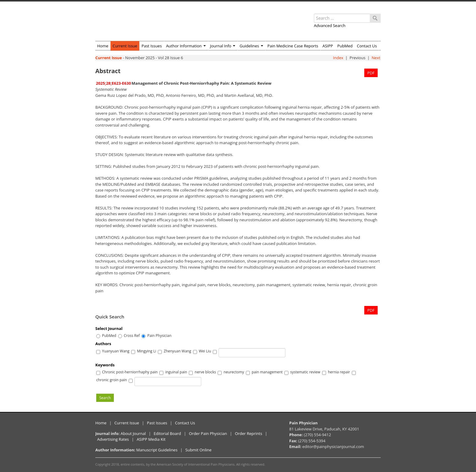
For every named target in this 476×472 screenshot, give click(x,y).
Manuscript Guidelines (157, 450)
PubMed (345, 46)
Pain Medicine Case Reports (293, 46)
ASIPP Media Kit (151, 439)
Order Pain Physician (208, 433)
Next (376, 58)
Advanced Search (330, 25)
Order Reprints (249, 433)
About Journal (133, 433)
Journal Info (223, 46)
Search (105, 398)
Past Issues (152, 46)
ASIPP (328, 46)
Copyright (103, 464)
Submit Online (199, 450)
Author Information (186, 46)
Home (103, 46)
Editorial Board (167, 433)
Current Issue (125, 46)
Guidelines (251, 46)
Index (338, 58)
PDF (371, 73)
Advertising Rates (113, 439)
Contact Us (367, 46)
